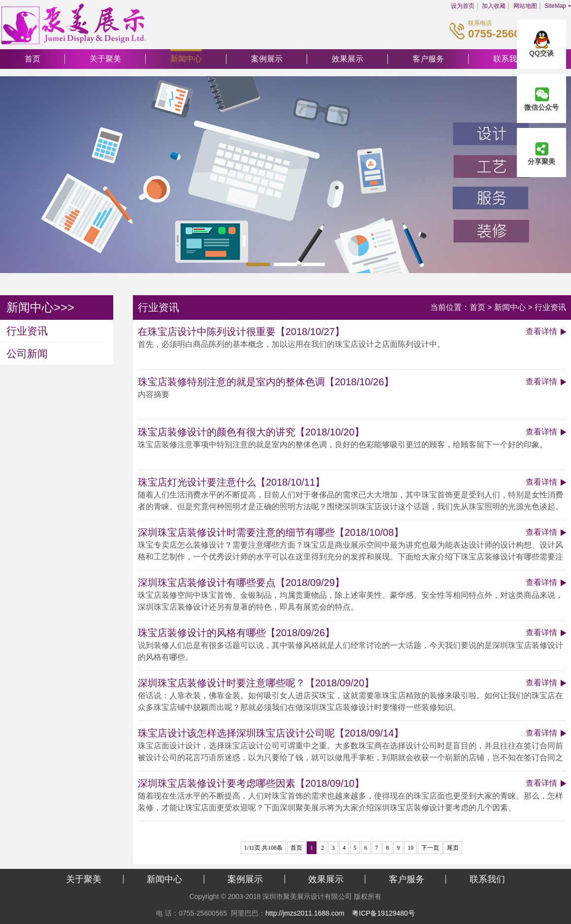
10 (411, 848)
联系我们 (487, 879)
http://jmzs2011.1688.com (305, 913)
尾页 (453, 848)
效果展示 (348, 59)
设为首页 (463, 6)
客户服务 (428, 59)
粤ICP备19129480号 (383, 913)
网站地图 (525, 6)
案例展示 (267, 59)
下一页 (430, 848)
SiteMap (555, 6)
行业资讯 (27, 331)
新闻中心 (186, 59)
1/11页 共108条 (263, 848)
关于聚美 (105, 59)
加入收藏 (494, 6)
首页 (32, 59)
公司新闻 (27, 354)
